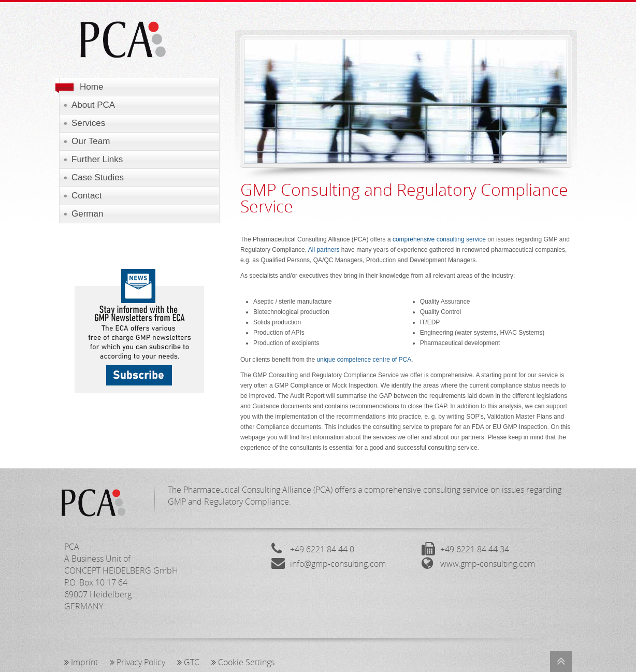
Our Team (91, 141)
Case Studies (98, 177)
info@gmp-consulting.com (338, 564)
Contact (87, 196)
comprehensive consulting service (439, 239)
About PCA (93, 105)
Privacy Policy (138, 662)
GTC (188, 662)
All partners (324, 250)
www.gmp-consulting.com (488, 564)
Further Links (97, 159)
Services (88, 123)
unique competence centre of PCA (364, 360)
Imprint (81, 662)
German (87, 214)
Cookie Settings (243, 662)
